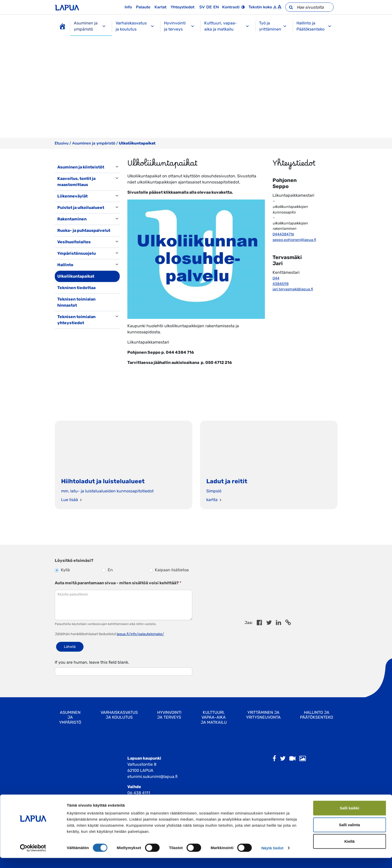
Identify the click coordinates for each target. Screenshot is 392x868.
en (216, 7)
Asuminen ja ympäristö (90, 26)
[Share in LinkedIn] (279, 623)
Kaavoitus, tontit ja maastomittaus (76, 182)
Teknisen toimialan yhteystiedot (76, 320)
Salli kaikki (350, 818)
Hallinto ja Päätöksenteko (314, 26)
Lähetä (70, 647)
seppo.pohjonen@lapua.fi (294, 240)
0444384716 (283, 234)
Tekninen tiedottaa (76, 288)
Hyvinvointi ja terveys (179, 26)
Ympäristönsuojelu (77, 253)
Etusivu (62, 143)
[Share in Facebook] (259, 623)
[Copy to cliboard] (288, 623)
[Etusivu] (62, 26)
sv (202, 7)
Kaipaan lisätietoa (169, 570)
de (209, 7)
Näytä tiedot (272, 858)
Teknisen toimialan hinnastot (76, 302)
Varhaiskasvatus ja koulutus (135, 26)
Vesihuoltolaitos (74, 242)
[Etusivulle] (67, 7)
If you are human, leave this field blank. (92, 662)
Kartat (161, 7)
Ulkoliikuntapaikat (76, 276)
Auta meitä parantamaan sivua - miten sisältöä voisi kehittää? (118, 583)
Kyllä (62, 570)
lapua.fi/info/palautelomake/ (140, 634)
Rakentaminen (72, 219)
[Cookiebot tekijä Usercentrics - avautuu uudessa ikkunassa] (33, 858)
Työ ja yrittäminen (273, 26)
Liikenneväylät (72, 196)
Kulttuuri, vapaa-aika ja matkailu (227, 26)
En (107, 570)
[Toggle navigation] (62, 334)
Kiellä (349, 851)
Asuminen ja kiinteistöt (81, 167)
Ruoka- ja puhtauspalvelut (84, 230)
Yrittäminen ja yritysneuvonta (263, 715)
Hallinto (65, 265)
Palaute (143, 7)
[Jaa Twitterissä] (269, 623)
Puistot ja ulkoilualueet (81, 208)
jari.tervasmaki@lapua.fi (293, 289)
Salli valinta (350, 835)
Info (128, 7)
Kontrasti (231, 7)
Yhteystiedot (183, 7)
